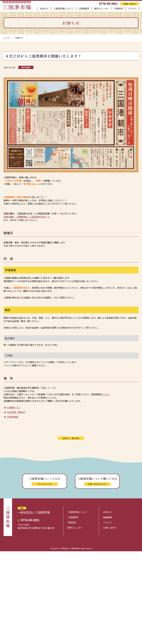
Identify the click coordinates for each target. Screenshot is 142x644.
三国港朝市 (84, 8)
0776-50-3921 (108, 4)
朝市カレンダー (102, 8)
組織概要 (107, 517)
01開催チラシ (14, 407)
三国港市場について (63, 8)
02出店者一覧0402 (16, 412)
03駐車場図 (13, 417)
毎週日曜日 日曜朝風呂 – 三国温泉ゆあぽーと (27, 217)
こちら (106, 394)
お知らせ (44, 8)
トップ (6, 38)
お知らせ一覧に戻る (71, 438)
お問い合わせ (130, 4)
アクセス (132, 8)
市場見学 (119, 8)
